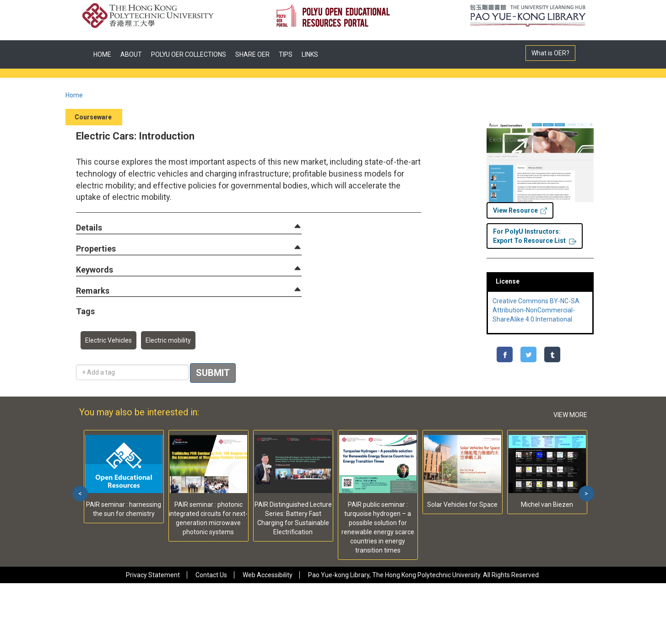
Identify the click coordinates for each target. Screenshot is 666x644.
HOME (102, 54)
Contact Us (211, 575)
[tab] (189, 228)
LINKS (310, 54)
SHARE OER (252, 54)
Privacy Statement (153, 575)
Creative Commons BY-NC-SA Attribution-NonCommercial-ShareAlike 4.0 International (536, 310)
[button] (89, 228)
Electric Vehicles (108, 340)
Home (74, 95)
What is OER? (550, 53)
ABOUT (131, 54)
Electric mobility (168, 340)
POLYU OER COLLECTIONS (189, 54)
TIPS (286, 54)
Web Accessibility (268, 575)
